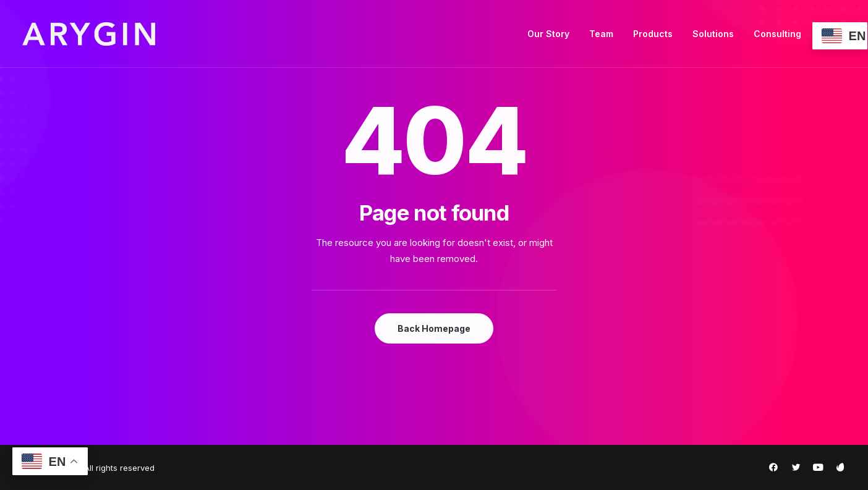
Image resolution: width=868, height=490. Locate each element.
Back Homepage (434, 328)
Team (601, 34)
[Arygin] (89, 34)
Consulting (777, 34)
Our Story (548, 34)
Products (653, 34)
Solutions (713, 34)
